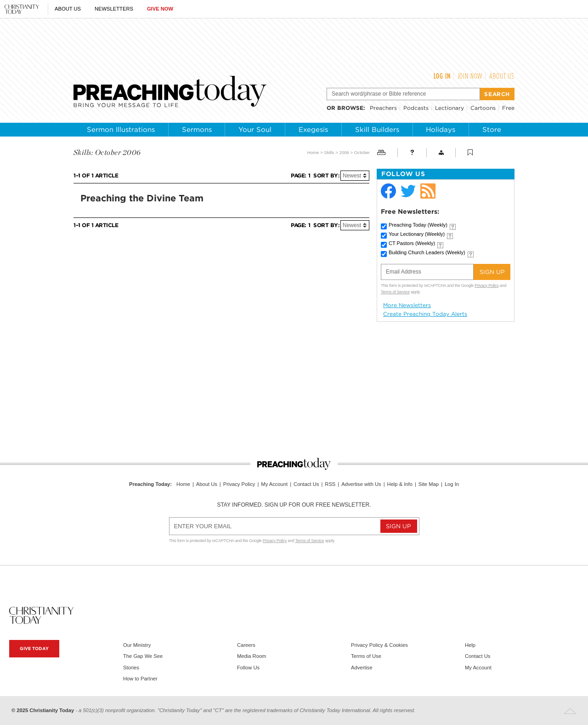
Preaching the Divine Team (142, 198)
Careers (246, 645)
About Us (68, 9)
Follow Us (248, 668)
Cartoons (483, 108)
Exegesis (313, 130)
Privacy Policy (486, 285)
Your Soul (255, 130)
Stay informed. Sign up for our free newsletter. (294, 505)
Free (508, 108)
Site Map (429, 484)
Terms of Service (395, 292)
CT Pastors (412, 243)
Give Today (34, 648)
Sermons (197, 130)
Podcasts (416, 108)
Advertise (362, 668)
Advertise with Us (361, 484)
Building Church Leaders (427, 252)
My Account (274, 484)
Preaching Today (418, 225)
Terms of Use (366, 656)
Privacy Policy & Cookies (379, 645)
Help (470, 645)
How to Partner (140, 679)
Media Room (252, 656)
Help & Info (400, 484)
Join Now (470, 76)
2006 (344, 152)
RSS (330, 484)
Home (313, 152)
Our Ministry (137, 645)
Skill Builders (377, 130)
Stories (131, 668)
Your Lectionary (417, 234)
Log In (442, 76)
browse (350, 108)
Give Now (160, 9)
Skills (329, 152)
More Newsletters (407, 305)
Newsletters (114, 9)
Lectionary (449, 108)
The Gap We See (143, 656)
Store (492, 130)
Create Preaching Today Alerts (425, 314)
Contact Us (306, 484)
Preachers (383, 108)
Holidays (441, 130)
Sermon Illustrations (121, 130)
